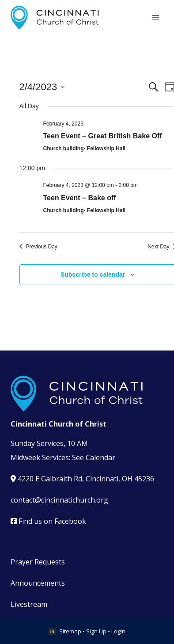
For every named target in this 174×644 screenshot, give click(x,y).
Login (118, 631)
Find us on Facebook (48, 521)
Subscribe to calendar (93, 274)
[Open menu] (155, 17)
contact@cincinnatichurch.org (59, 500)
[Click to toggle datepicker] (42, 87)
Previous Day (38, 247)
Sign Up (96, 631)
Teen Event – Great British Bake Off (103, 136)
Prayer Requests (38, 562)
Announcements (38, 583)
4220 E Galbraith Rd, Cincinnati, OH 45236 (82, 479)
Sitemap (70, 631)
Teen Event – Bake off (80, 198)
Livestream (29, 604)
